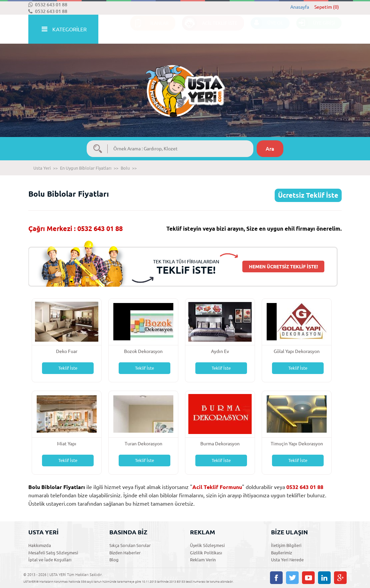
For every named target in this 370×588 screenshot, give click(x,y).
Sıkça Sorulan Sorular (130, 545)
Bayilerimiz (281, 553)
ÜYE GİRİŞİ (316, 29)
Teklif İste (68, 368)
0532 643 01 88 (48, 5)
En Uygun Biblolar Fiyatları (86, 168)
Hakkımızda (40, 545)
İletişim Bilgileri (286, 545)
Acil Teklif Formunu (217, 487)
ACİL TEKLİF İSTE (210, 29)
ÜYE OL (267, 29)
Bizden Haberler (125, 553)
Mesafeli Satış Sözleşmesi (53, 553)
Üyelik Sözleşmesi (207, 545)
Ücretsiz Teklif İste (308, 195)
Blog (114, 560)
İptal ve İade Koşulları (50, 560)
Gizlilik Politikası (206, 553)
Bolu (125, 168)
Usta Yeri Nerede (287, 560)
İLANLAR (149, 29)
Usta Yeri (42, 168)
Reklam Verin (203, 560)
